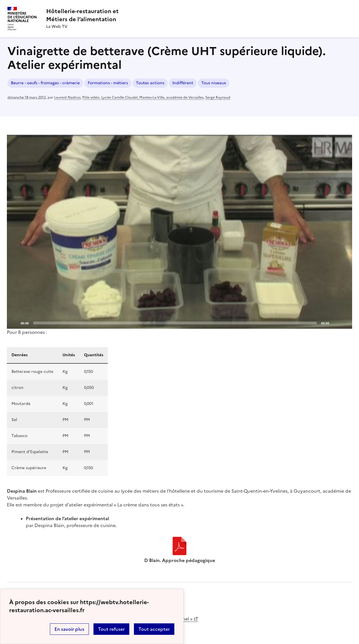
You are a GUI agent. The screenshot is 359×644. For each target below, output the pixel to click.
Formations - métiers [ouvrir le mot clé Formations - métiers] (108, 83)
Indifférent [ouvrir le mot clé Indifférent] (183, 83)
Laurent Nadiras (67, 97)
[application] (179, 232)
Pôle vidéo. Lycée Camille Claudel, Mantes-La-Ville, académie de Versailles (143, 97)
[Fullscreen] (344, 323)
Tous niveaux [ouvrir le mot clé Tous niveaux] (214, 83)
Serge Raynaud (218, 97)
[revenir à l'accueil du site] (82, 15)
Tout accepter (154, 629)
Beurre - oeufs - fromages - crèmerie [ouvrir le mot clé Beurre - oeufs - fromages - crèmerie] (45, 83)
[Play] (179, 232)
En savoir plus (69, 629)
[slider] (175, 323)
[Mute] (335, 323)
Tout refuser (111, 629)
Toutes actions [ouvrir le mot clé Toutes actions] (150, 83)
